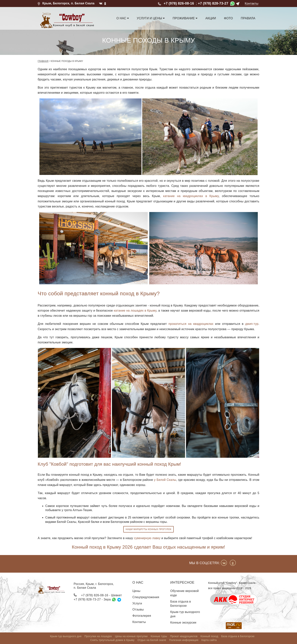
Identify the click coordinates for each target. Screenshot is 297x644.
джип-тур (252, 324)
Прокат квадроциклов (184, 636)
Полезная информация (184, 640)
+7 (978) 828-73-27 (213, 3)
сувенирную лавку (147, 538)
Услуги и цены (151, 18)
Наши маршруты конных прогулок (148, 529)
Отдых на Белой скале (152, 640)
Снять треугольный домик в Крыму (112, 640)
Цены (136, 591)
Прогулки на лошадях (98, 636)
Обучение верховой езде (184, 593)
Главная (43, 61)
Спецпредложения (146, 597)
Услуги (137, 603)
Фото (228, 18)
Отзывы (138, 609)
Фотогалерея (142, 616)
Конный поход (209, 636)
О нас (123, 18)
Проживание (185, 18)
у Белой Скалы (165, 480)
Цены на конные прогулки (131, 636)
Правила (248, 18)
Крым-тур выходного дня (185, 614)
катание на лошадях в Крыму (135, 311)
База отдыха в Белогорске (181, 604)
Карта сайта (209, 640)
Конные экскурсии (183, 623)
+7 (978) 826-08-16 (179, 3)
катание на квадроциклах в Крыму (191, 196)
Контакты (252, 4)
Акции (211, 18)
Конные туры (159, 636)
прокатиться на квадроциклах (191, 324)
